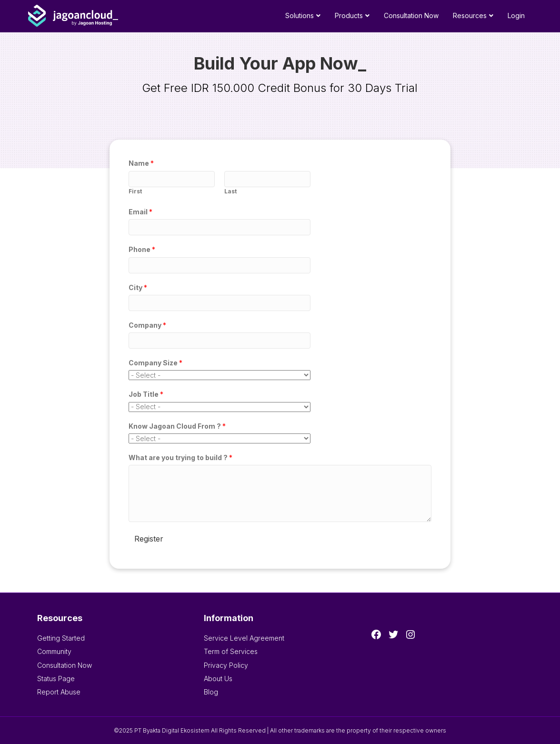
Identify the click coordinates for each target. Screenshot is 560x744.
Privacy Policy (226, 665)
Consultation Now (411, 15)
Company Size (155, 363)
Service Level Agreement (244, 638)
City (138, 287)
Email (140, 212)
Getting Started (61, 638)
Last (230, 191)
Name (141, 163)
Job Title (146, 394)
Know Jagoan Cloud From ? (177, 426)
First (135, 191)
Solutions (300, 15)
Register (149, 539)
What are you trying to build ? (180, 457)
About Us (218, 679)
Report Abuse (59, 692)
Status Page (56, 679)
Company (147, 325)
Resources (470, 15)
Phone (142, 249)
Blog (211, 692)
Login (516, 15)
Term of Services (231, 651)
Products (349, 15)
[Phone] (220, 265)
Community (54, 651)
